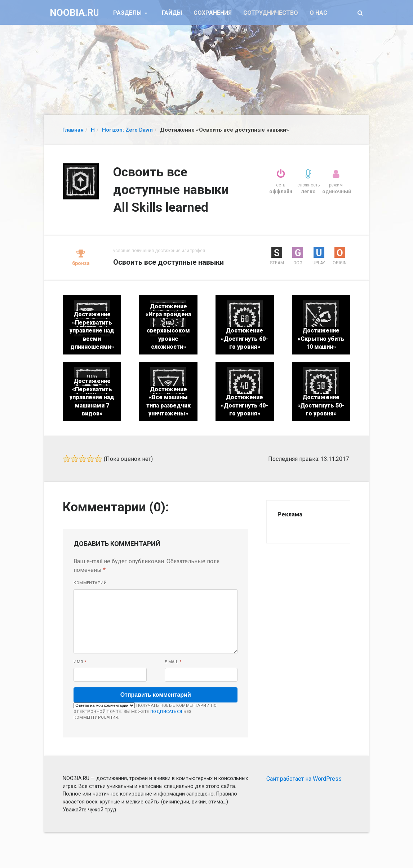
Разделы (128, 13)
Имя (80, 662)
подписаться (166, 712)
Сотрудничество (271, 13)
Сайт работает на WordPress (304, 779)
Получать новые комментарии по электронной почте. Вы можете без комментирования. (145, 711)
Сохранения (213, 13)
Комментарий (90, 583)
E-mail (173, 662)
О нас (318, 13)
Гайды (172, 13)
